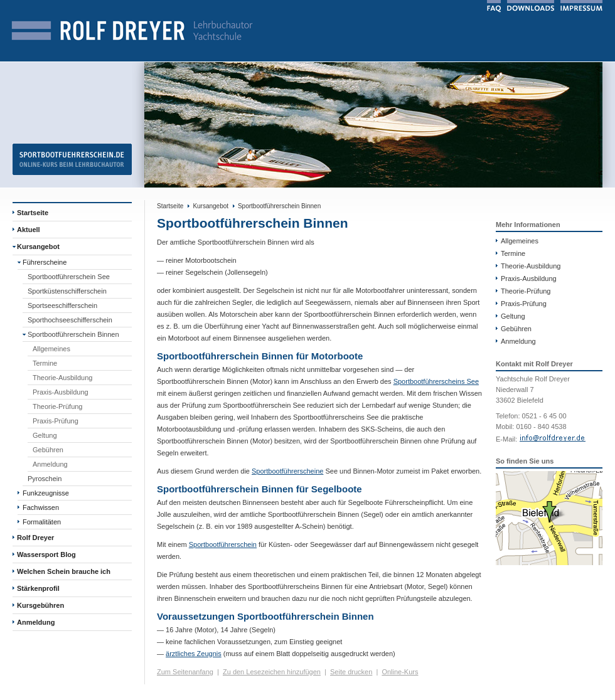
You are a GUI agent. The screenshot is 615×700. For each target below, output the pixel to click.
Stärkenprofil (38, 588)
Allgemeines (51, 349)
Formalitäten (42, 522)
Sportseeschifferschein (62, 305)
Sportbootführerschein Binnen (73, 334)
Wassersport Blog (46, 554)
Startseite (33, 213)
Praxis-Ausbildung (61, 392)
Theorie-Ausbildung (62, 378)
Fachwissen (41, 507)
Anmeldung (50, 464)
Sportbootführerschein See (69, 277)
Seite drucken (351, 672)
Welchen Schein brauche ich (64, 571)
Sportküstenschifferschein (67, 291)
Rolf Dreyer (35, 538)
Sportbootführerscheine (287, 471)
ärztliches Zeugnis (194, 654)
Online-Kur (398, 672)
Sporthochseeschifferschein (70, 320)
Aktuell (29, 230)
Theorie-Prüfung (58, 406)
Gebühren (48, 450)
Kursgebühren (40, 605)
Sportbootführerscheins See (436, 381)
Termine (45, 363)
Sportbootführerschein (223, 544)
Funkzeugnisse (46, 493)
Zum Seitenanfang (185, 672)
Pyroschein (45, 479)
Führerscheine (45, 262)
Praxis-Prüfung (56, 421)
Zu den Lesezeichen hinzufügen (272, 672)
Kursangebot (38, 247)
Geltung (45, 435)
